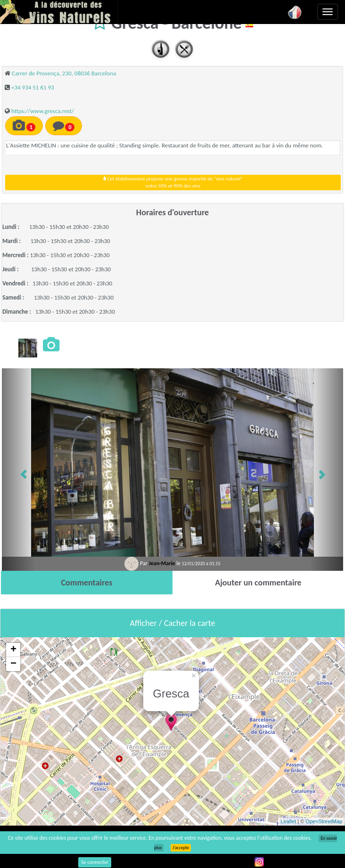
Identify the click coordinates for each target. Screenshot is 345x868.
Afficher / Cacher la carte (173, 623)
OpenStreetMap (324, 821)
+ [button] (13, 650)
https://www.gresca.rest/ (43, 111)
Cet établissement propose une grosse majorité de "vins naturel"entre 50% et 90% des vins (173, 183)
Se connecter (95, 862)
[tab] (87, 583)
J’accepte (181, 848)
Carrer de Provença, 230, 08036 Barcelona (64, 73)
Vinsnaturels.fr (59, 12)
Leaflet (288, 821)
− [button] (13, 664)
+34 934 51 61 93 (33, 87)
